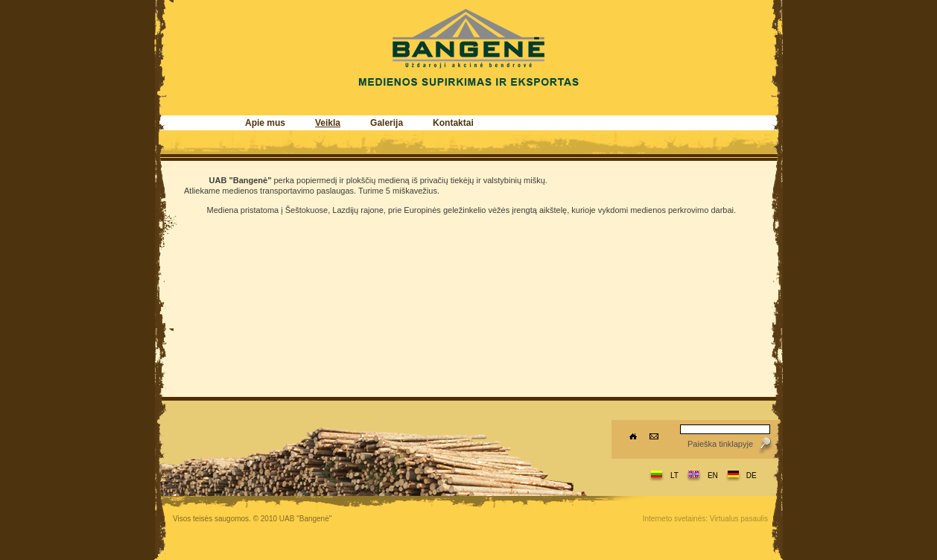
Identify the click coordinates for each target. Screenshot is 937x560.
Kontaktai (453, 123)
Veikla (328, 123)
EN (713, 475)
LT (674, 475)
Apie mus (265, 123)
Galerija (387, 123)
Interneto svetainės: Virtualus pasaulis (705, 519)
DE (752, 475)
